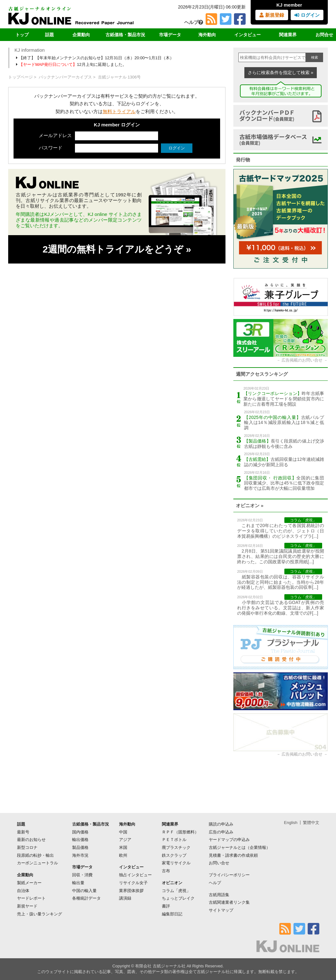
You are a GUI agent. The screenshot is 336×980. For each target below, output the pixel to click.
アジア (125, 840)
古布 (166, 871)
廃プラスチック (176, 847)
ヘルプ (194, 22)
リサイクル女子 (133, 883)
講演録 (125, 898)
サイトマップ (221, 910)
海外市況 (80, 855)
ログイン (307, 15)
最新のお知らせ (31, 840)
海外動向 (207, 35)
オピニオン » (250, 505)
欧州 (123, 855)
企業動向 (81, 35)
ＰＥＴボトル (174, 840)
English (291, 823)
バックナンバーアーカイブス (65, 77)
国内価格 (80, 832)
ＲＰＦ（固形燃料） (180, 832)
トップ (22, 35)
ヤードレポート (31, 898)
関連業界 (288, 35)
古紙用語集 (219, 895)
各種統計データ (86, 898)
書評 (166, 906)
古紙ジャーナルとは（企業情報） (239, 847)
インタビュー (248, 35)
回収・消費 (82, 875)
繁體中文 (311, 823)
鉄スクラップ (174, 855)
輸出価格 (80, 840)
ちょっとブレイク (178, 898)
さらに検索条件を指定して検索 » (281, 72)
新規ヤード (27, 906)
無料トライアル (119, 111)
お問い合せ (219, 863)
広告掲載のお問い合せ (302, 360)
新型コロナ (27, 847)
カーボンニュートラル (37, 863)
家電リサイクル (176, 863)
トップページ (20, 77)
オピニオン (172, 883)
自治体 (23, 891)
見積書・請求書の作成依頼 (233, 855)
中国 (123, 832)
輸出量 (78, 883)
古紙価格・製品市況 (125, 35)
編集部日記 (172, 914)
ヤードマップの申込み (229, 840)
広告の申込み (221, 832)
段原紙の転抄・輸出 (35, 855)
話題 (49, 35)
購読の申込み (221, 824)
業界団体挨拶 (131, 891)
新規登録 (272, 15)
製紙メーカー (29, 883)
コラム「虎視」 (176, 891)
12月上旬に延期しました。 (72, 64)
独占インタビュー (135, 875)
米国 (123, 847)
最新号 (23, 832)
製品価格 (80, 847)
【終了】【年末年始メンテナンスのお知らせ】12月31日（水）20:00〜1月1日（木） (95, 58)
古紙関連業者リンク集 (229, 902)
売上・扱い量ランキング (40, 914)
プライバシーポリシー (229, 875)
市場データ (170, 35)
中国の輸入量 (84, 891)
